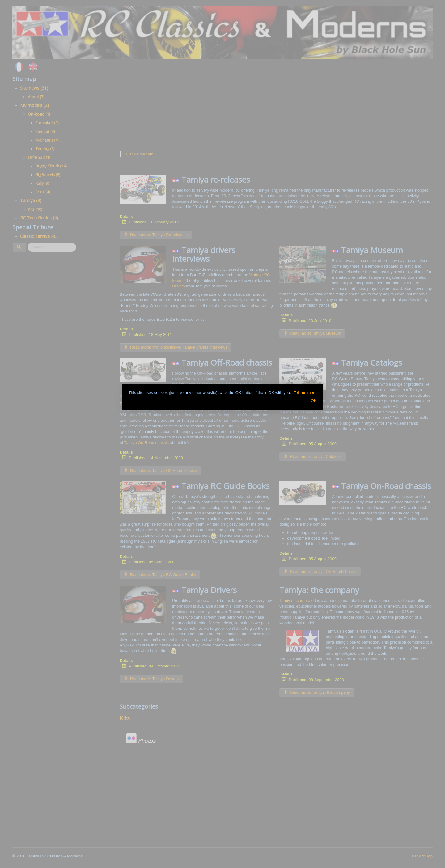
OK (314, 401)
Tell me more (305, 393)
